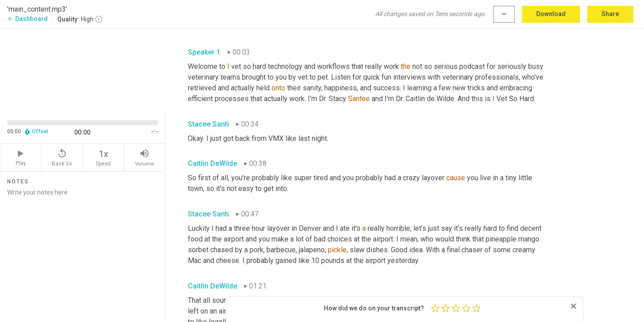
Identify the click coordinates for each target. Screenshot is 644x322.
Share (610, 14)
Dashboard (28, 19)
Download (551, 14)
